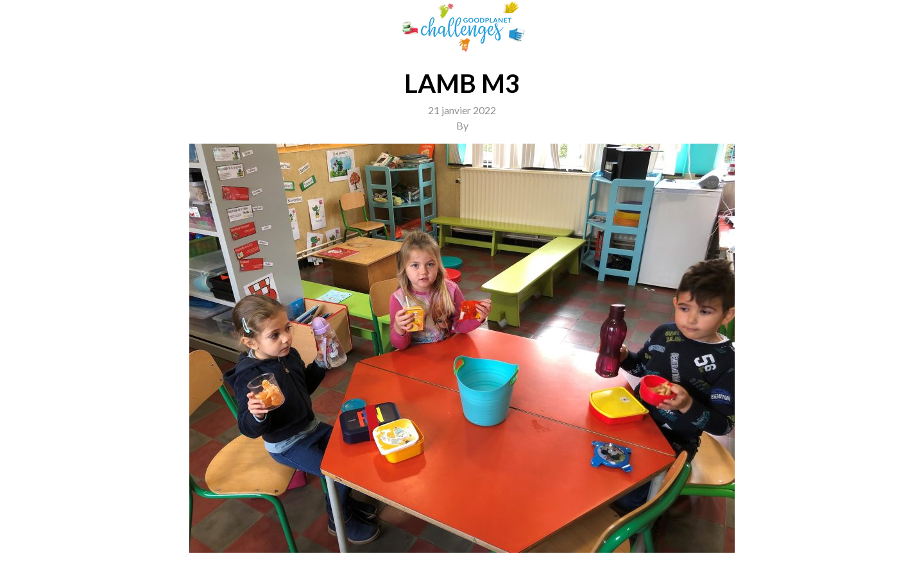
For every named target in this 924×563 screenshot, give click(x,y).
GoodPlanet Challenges (462, 27)
